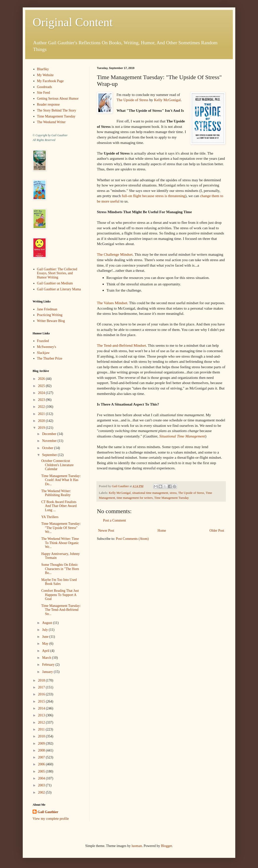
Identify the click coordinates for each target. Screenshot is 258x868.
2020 (42, 421)
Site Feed (44, 93)
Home (162, 531)
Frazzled (43, 341)
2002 (42, 792)
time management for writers (135, 498)
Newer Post (106, 531)
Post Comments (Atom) (132, 539)
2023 (42, 400)
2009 (42, 743)
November (50, 441)
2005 (42, 771)
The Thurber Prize (50, 358)
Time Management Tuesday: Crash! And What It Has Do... (61, 480)
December (50, 434)
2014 (42, 708)
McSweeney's (47, 347)
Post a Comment (115, 520)
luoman (137, 846)
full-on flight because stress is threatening (153, 196)
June (46, 637)
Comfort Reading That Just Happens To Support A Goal (60, 595)
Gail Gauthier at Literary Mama (59, 289)
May (46, 644)
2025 (42, 386)
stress (173, 493)
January (48, 672)
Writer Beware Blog (51, 321)
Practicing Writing (50, 315)
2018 (42, 680)
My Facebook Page (50, 81)
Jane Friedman (47, 309)
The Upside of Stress (132, 100)
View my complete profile (51, 819)
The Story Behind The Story (57, 110)
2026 (42, 379)
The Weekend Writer (51, 122)
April (46, 651)
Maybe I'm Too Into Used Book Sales (59, 582)
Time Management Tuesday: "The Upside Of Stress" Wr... (61, 528)
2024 (42, 393)
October (48, 448)
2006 (42, 764)
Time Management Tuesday (172, 498)
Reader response (48, 104)
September (50, 455)
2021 (42, 414)
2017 (42, 687)
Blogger (166, 846)
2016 (42, 694)
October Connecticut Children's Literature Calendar (57, 465)
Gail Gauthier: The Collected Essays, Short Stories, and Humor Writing (57, 273)
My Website (45, 75)
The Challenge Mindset (115, 254)
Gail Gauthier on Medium (55, 283)
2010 (42, 736)
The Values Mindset (112, 303)
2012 (42, 722)
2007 (42, 757)
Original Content (73, 22)
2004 (42, 778)
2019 (42, 428)
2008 (42, 750)
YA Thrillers (50, 517)
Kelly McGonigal (167, 100)
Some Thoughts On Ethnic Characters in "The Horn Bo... (60, 569)
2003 (42, 785)
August (47, 623)
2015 (42, 701)
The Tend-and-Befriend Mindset (121, 345)
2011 (42, 729)
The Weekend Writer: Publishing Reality (56, 493)
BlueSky (43, 69)
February (49, 665)
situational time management (150, 493)
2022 (42, 407)
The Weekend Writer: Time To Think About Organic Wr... (60, 543)
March (47, 658)
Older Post (217, 531)
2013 (42, 715)
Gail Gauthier (48, 812)
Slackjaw (43, 353)
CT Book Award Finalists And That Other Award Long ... (59, 506)
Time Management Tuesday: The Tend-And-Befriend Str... (61, 610)
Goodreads (45, 87)
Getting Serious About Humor (58, 99)
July (45, 630)
